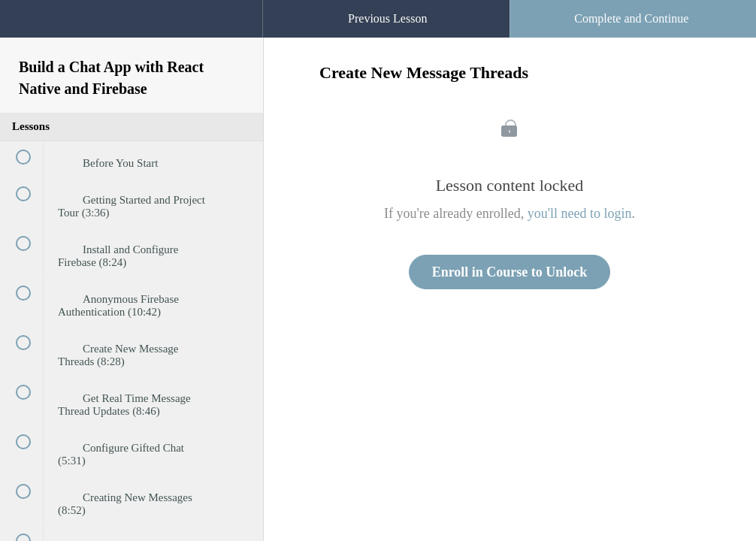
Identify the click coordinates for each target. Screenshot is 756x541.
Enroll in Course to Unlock (510, 272)
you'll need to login (580, 213)
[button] (236, 8)
